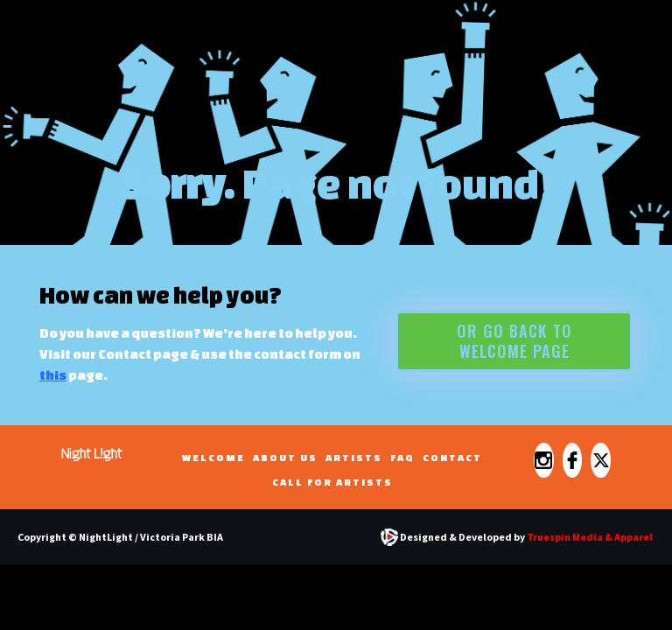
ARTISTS (354, 457)
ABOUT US (285, 457)
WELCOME (213, 457)
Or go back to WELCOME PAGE (514, 341)
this (53, 375)
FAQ (402, 457)
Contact (452, 457)
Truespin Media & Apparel (590, 537)
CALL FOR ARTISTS (332, 482)
